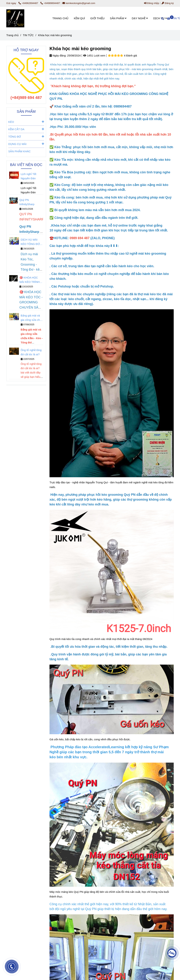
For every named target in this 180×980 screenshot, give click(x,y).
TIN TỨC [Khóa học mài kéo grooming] (28, 35)
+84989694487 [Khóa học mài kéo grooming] (50, 3)
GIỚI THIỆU (97, 18)
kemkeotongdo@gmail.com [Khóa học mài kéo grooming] (79, 3)
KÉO (26, 122)
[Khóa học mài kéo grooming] (15, 18)
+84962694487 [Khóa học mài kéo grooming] (29, 3)
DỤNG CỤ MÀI (26, 144)
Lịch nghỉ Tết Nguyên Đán (29, 176)
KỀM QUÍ (79, 18)
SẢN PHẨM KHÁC (19, 151)
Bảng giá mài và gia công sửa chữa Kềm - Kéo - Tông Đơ (32, 318)
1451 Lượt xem (94, 55)
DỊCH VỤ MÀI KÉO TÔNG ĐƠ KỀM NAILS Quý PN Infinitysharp (31, 242)
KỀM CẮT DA (26, 129)
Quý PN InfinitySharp (27, 202)
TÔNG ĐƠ (26, 136)
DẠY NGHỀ (140, 18)
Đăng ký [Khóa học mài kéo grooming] (168, 3)
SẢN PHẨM (118, 18)
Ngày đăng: (58, 55)
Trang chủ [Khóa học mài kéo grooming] (12, 35)
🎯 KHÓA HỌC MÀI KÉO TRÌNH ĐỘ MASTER (30, 280)
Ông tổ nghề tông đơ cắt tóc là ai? (31, 352)
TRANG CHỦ (60, 18)
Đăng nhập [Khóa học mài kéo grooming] (152, 3)
